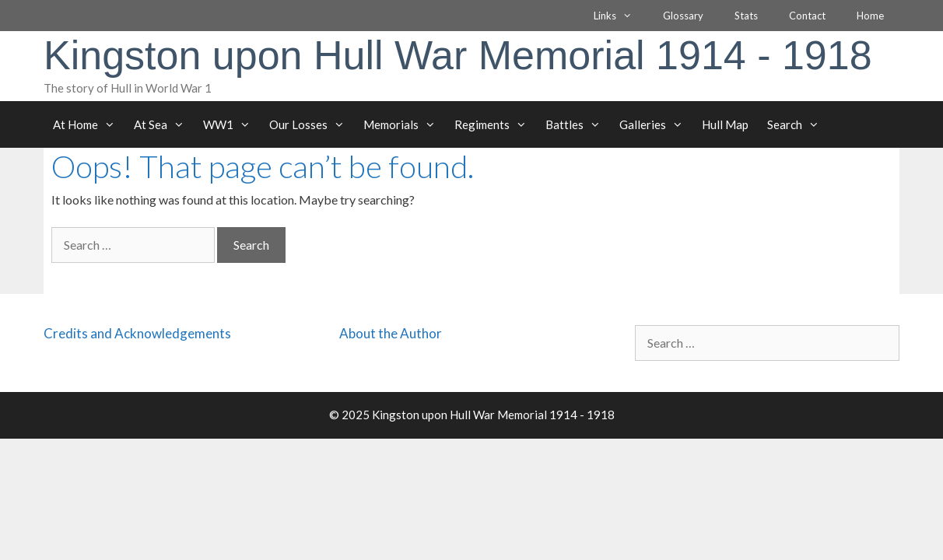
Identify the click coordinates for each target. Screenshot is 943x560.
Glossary (683, 16)
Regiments (495, 124)
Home (870, 16)
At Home (89, 124)
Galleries (656, 124)
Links (620, 16)
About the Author (391, 333)
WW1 (231, 124)
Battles (578, 124)
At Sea (164, 124)
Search (798, 124)
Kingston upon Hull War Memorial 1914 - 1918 (458, 55)
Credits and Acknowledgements (137, 333)
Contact (807, 16)
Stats (746, 16)
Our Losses (312, 124)
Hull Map (725, 124)
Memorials (404, 124)
